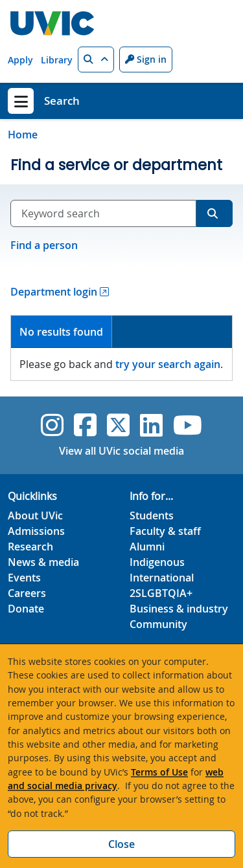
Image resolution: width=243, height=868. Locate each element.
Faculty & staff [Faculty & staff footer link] (165, 531)
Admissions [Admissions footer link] (36, 531)
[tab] (62, 332)
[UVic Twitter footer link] (118, 425)
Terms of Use (159, 772)
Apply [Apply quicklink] (20, 60)
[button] (96, 60)
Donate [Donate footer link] (26, 609)
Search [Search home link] (62, 101)
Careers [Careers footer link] (27, 593)
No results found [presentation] (61, 332)
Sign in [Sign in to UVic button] (146, 59)
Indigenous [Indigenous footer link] (157, 562)
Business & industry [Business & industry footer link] (179, 609)
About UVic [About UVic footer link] (35, 515)
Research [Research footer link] (30, 547)
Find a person (44, 245)
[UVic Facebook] (85, 425)
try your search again (168, 364)
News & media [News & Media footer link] (43, 562)
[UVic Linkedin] (151, 425)
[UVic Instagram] (52, 425)
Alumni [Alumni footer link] (147, 547)
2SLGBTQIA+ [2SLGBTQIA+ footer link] (161, 593)
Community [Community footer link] (158, 624)
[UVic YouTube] (188, 425)
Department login (54, 292)
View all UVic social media (121, 451)
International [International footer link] (162, 578)
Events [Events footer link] (24, 578)
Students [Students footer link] (152, 515)
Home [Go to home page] (23, 135)
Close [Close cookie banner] (121, 844)
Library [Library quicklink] (57, 60)
